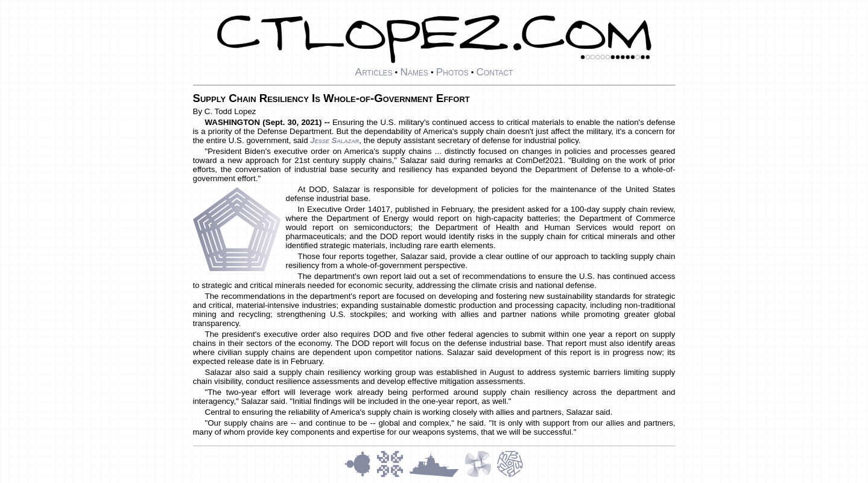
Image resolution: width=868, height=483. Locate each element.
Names (414, 72)
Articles (374, 72)
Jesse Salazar (334, 140)
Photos (452, 72)
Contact (494, 72)
